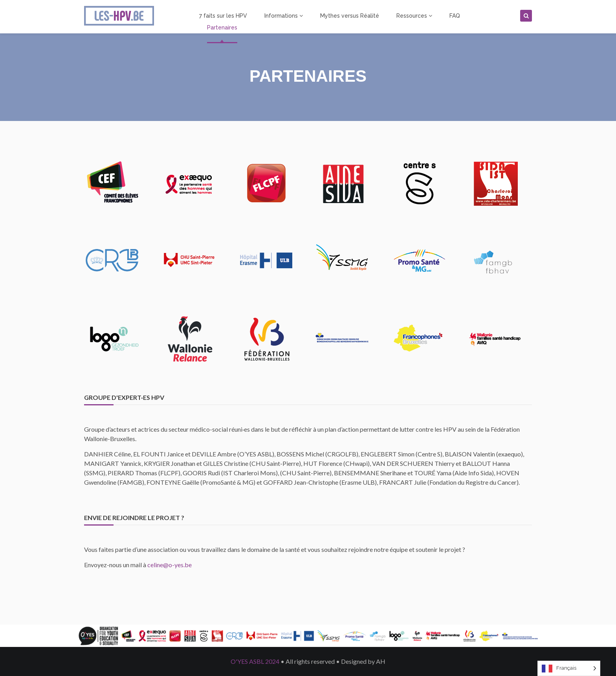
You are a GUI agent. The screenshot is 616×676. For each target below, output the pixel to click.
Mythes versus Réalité (350, 16)
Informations (284, 16)
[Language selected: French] (569, 668)
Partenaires (222, 27)
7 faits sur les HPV (223, 16)
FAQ (455, 16)
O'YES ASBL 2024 (255, 661)
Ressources (414, 16)
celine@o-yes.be (170, 565)
